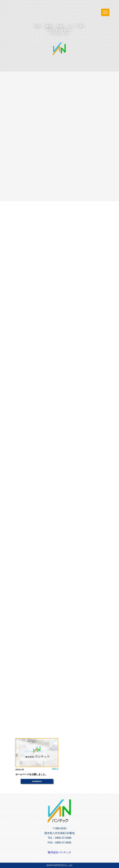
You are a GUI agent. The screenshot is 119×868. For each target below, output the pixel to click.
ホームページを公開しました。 (31, 774)
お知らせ (55, 769)
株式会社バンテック (59, 852)
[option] (37, 761)
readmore (37, 781)
